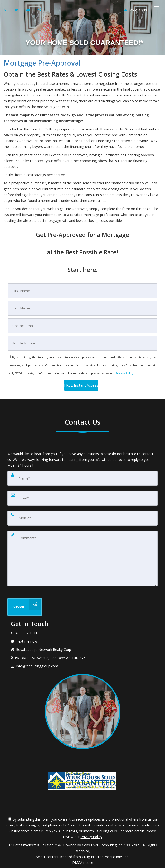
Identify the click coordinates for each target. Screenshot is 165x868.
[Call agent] (6, 10)
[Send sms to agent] (17, 10)
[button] (81, 385)
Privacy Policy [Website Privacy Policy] (124, 373)
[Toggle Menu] (156, 6)
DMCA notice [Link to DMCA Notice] (83, 863)
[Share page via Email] (40, 10)
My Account (136, 10)
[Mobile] (82, 343)
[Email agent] (29, 10)
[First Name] (82, 291)
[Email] (82, 326)
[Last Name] (82, 308)
